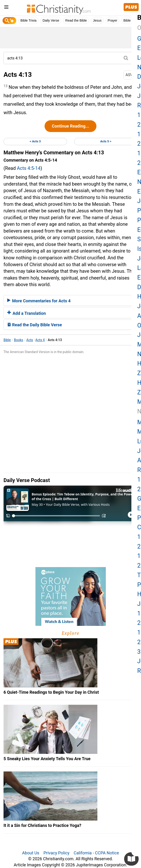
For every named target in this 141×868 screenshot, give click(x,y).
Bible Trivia (28, 20)
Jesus (97, 20)
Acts (30, 340)
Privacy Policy (56, 853)
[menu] (6, 8)
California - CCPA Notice (96, 853)
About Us (31, 853)
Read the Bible (76, 20)
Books (19, 340)
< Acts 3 (35, 141)
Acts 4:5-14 (29, 168)
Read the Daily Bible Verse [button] (35, 325)
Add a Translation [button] (27, 313)
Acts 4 (40, 340)
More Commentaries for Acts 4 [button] (39, 301)
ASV (130, 75)
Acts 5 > (106, 141)
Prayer (112, 20)
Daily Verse (51, 20)
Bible (7, 340)
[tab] (70, 300)
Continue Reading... (70, 126)
